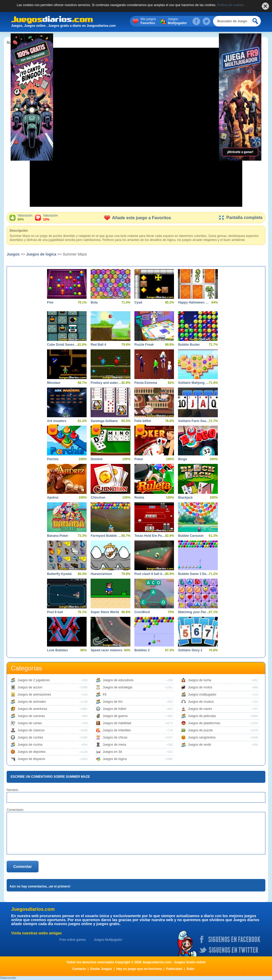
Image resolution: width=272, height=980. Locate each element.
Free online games (73, 940)
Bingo (182, 459)
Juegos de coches (30, 737)
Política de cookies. (231, 5)
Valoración (25, 218)
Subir (191, 969)
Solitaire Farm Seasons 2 (194, 421)
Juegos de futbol (114, 709)
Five (50, 302)
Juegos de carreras (31, 716)
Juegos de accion (30, 687)
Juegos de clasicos (31, 730)
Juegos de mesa (114, 745)
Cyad (138, 302)
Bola (94, 302)
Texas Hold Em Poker (150, 536)
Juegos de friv (113, 702)
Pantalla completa (240, 217)
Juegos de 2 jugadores (34, 680)
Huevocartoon (101, 574)
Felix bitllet (143, 421)
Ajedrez (53, 498)
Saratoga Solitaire (104, 421)
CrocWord (142, 612)
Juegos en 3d (112, 752)
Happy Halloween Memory (194, 302)
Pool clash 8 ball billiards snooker (150, 574)
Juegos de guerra (115, 716)
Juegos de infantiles (117, 730)
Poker (139, 459)
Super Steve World (105, 612)
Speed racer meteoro (106, 650)
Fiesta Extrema (146, 383)
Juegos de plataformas (204, 723)
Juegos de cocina (30, 745)
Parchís (53, 459)
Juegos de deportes (31, 752)
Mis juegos (148, 21)
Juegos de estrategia (118, 687)
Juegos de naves (200, 709)
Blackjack (185, 498)
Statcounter (8, 978)
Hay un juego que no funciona (139, 969)
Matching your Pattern (194, 612)
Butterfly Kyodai (59, 574)
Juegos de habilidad (117, 723)
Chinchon (98, 498)
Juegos (177, 21)
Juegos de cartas (30, 723)
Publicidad (174, 969)
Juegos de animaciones (34, 695)
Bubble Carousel (191, 536)
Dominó (97, 459)
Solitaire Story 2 (190, 650)
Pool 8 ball (55, 612)
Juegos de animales (32, 702)
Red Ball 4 (98, 345)
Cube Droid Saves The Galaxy (63, 345)
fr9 (105, 695)
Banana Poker (58, 536)
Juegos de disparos (31, 759)
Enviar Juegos (101, 969)
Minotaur (54, 383)
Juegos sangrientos (202, 737)
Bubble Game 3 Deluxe (194, 574)
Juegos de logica (41, 254)
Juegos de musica (201, 702)
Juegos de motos (200, 687)
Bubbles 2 (142, 650)
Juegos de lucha (200, 680)
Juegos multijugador (202, 695)
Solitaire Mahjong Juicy (194, 383)
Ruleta (139, 498)
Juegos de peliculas (202, 716)
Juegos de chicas (115, 737)
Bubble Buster (189, 345)
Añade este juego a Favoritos (138, 218)
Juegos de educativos (118, 680)
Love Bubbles (58, 650)
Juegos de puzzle (200, 730)
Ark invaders (57, 421)
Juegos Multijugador (108, 940)
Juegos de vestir (200, 745)
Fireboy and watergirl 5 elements (106, 383)
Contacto (79, 969)
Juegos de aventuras (32, 709)
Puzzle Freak (144, 345)
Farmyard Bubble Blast (106, 536)
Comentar (23, 866)
